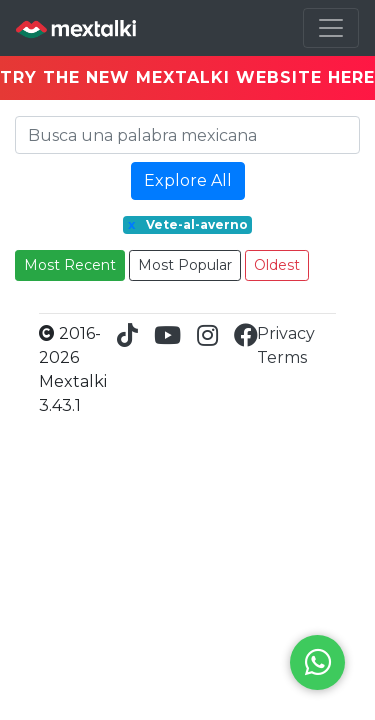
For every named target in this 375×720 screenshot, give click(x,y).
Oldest (277, 265)
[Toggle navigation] (331, 28)
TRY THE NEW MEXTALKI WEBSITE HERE (187, 77)
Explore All (188, 180)
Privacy (286, 333)
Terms (282, 357)
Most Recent (70, 265)
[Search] (187, 135)
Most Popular (185, 265)
